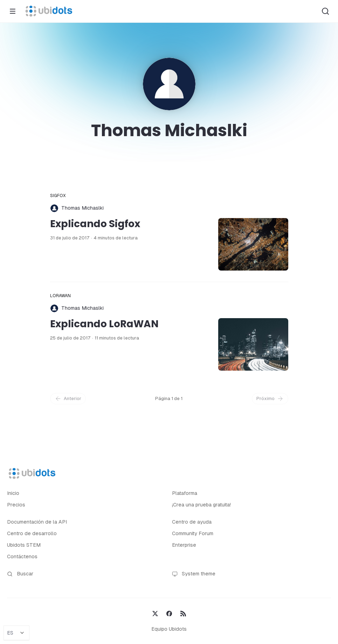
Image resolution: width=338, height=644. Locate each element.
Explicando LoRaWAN (104, 324)
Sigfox (58, 196)
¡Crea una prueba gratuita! (201, 505)
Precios (16, 505)
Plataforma (185, 493)
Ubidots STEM (24, 545)
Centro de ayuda (192, 522)
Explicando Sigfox (95, 224)
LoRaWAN (61, 296)
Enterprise (184, 545)
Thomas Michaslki (82, 208)
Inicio (13, 493)
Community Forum (193, 533)
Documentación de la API (37, 522)
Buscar (20, 574)
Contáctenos (22, 556)
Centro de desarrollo (32, 533)
